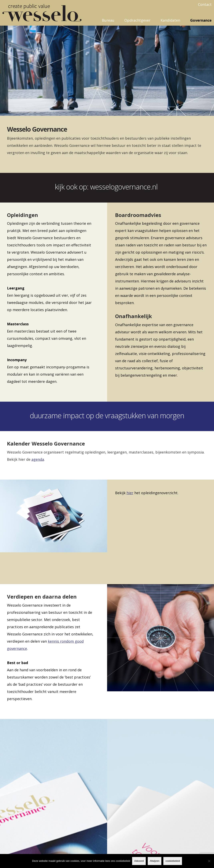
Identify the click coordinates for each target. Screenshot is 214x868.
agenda (38, 459)
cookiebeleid (173, 861)
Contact (205, 4)
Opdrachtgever (137, 20)
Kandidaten (170, 20)
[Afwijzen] (209, 861)
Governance (201, 20)
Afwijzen (155, 861)
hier (130, 493)
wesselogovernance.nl (125, 187)
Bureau (108, 20)
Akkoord (139, 861)
